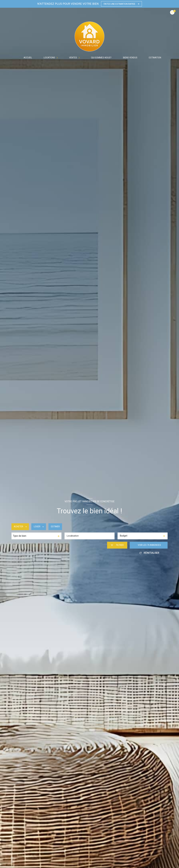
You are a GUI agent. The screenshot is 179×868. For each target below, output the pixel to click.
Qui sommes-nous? (101, 58)
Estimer (55, 527)
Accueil (28, 58)
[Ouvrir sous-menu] (58, 58)
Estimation (155, 58)
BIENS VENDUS (130, 58)
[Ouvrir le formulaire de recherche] (117, 545)
